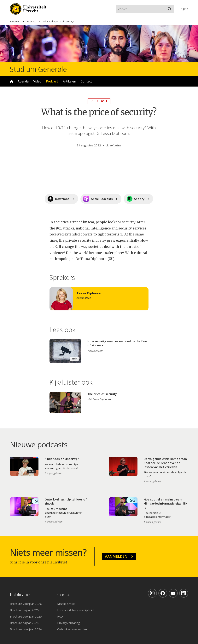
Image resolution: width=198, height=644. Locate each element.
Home (12, 81)
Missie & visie (66, 604)
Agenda (23, 81)
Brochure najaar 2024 (24, 623)
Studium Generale (38, 69)
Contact (86, 81)
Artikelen (69, 81)
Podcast (31, 22)
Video (37, 81)
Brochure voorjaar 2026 (26, 604)
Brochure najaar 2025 (24, 610)
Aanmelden (116, 556)
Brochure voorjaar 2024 (26, 629)
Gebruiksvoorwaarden (72, 629)
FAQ (60, 616)
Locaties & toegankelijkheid (75, 610)
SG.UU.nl (15, 22)
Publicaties (21, 595)
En (184, 9)
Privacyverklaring (69, 623)
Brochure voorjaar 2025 (26, 616)
